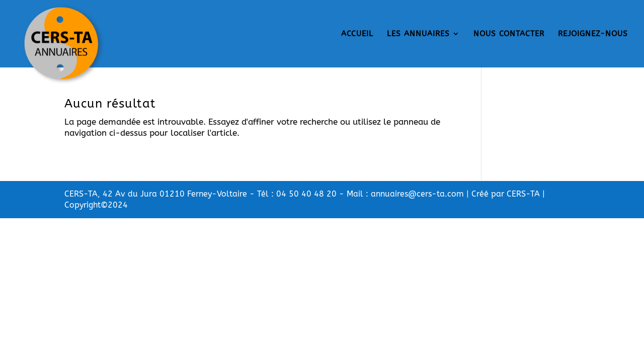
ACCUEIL (357, 34)
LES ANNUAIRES (418, 34)
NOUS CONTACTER (509, 34)
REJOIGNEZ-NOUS (593, 34)
